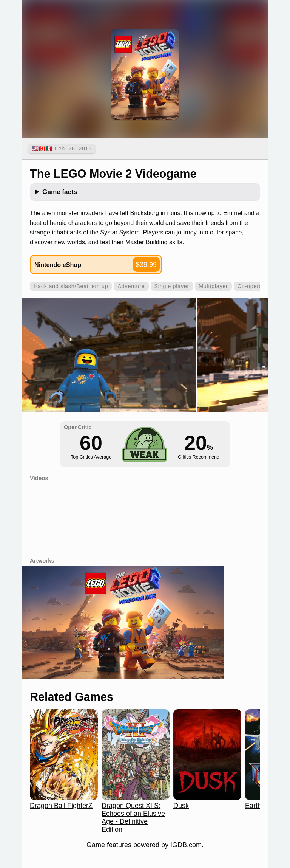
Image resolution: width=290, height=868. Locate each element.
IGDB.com (186, 845)
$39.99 (146, 265)
